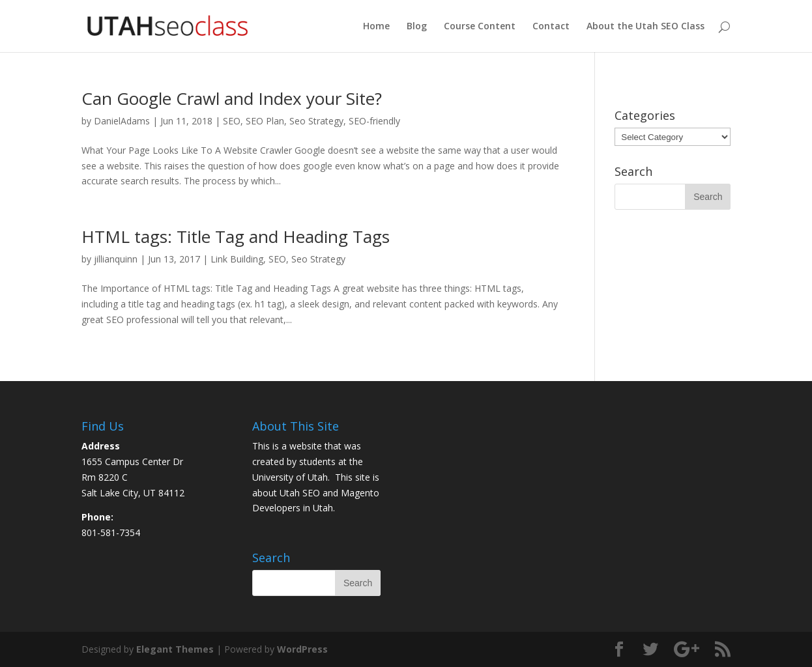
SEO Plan (265, 121)
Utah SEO (300, 493)
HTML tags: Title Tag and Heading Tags (236, 236)
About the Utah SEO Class (645, 27)
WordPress (302, 649)
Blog (417, 27)
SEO (232, 121)
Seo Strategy (316, 121)
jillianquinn (116, 259)
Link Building (237, 259)
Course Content (480, 27)
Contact (551, 27)
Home (376, 27)
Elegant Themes (175, 649)
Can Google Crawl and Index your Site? (232, 98)
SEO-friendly (374, 121)
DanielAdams (122, 121)
